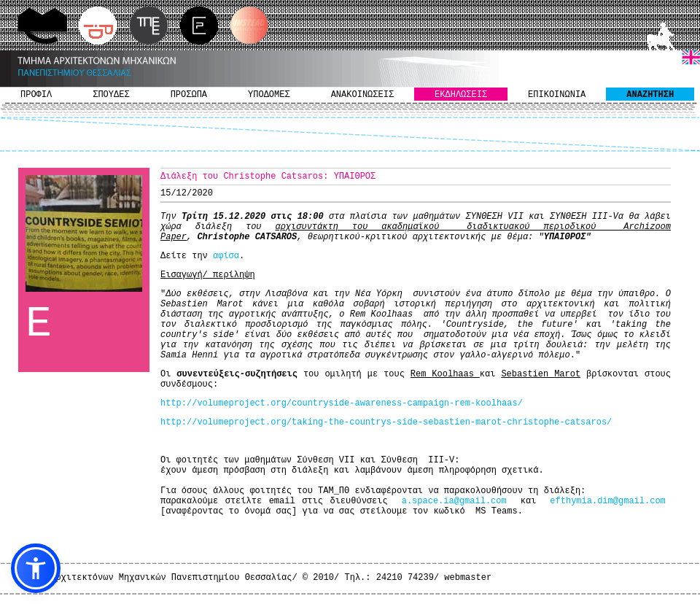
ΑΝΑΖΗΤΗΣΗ (650, 95)
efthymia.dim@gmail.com (607, 501)
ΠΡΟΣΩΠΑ (189, 95)
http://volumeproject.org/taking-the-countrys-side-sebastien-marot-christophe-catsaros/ (386, 422)
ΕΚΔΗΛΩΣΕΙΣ (461, 95)
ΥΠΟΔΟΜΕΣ (269, 95)
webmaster (468, 578)
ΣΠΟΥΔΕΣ (111, 95)
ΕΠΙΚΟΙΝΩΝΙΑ (557, 95)
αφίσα (226, 256)
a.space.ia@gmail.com (454, 501)
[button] (36, 568)
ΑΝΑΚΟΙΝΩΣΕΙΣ (362, 95)
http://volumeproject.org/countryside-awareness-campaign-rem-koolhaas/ (342, 403)
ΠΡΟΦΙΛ (36, 95)
